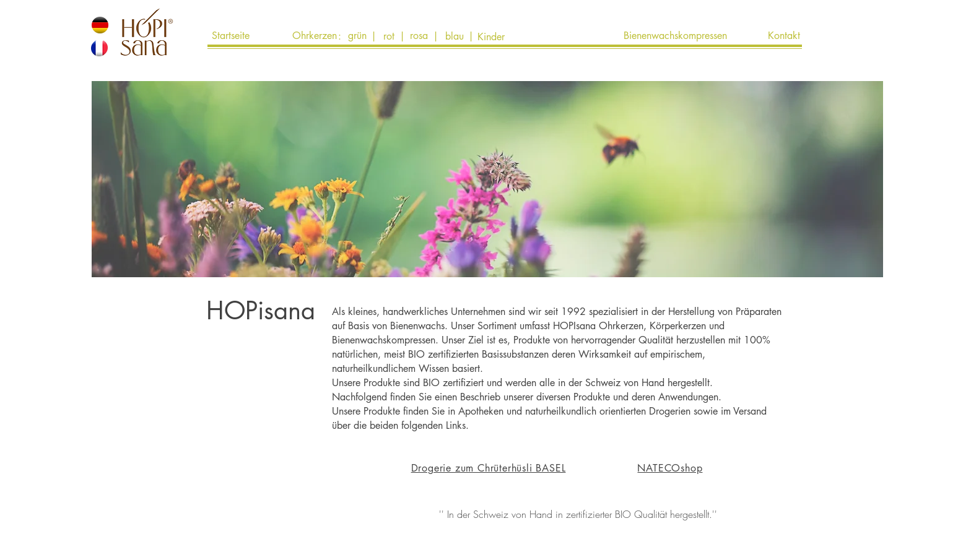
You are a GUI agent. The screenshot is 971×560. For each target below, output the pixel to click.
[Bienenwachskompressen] (675, 36)
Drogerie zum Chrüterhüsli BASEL (489, 468)
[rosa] (419, 36)
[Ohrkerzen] (315, 36)
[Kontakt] (784, 36)
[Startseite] (230, 36)
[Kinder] (491, 37)
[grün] (357, 36)
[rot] (389, 37)
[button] (609, 302)
